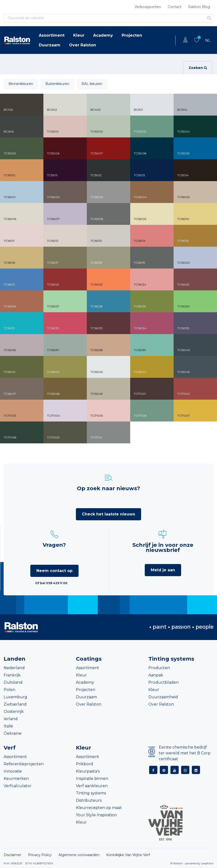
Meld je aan (163, 570)
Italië (8, 726)
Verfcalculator (18, 786)
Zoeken (198, 68)
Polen (9, 690)
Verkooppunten (148, 7)
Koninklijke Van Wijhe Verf (128, 855)
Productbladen (164, 682)
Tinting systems (91, 793)
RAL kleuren (92, 84)
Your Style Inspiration (96, 815)
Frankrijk (12, 675)
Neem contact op (54, 571)
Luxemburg (15, 697)
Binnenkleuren (21, 84)
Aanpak (156, 675)
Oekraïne (13, 733)
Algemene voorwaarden (79, 855)
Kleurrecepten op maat (99, 808)
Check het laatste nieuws (108, 514)
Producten (159, 668)
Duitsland (13, 682)
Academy (103, 35)
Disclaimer (12, 855)
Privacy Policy (40, 855)
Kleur (79, 35)
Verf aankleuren (92, 786)
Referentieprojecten (24, 764)
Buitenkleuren (57, 84)
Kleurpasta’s (88, 771)
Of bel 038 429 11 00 (51, 583)
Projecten (132, 35)
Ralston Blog (199, 7)
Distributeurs (89, 800)
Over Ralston (83, 45)
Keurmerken (16, 779)
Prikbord (84, 764)
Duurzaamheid (163, 697)
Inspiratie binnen (92, 779)
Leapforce (207, 863)
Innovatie (13, 771)
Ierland (11, 719)
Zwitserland (15, 704)
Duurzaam (50, 45)
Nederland (14, 668)
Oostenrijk (14, 712)
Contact (175, 7)
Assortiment (52, 35)
